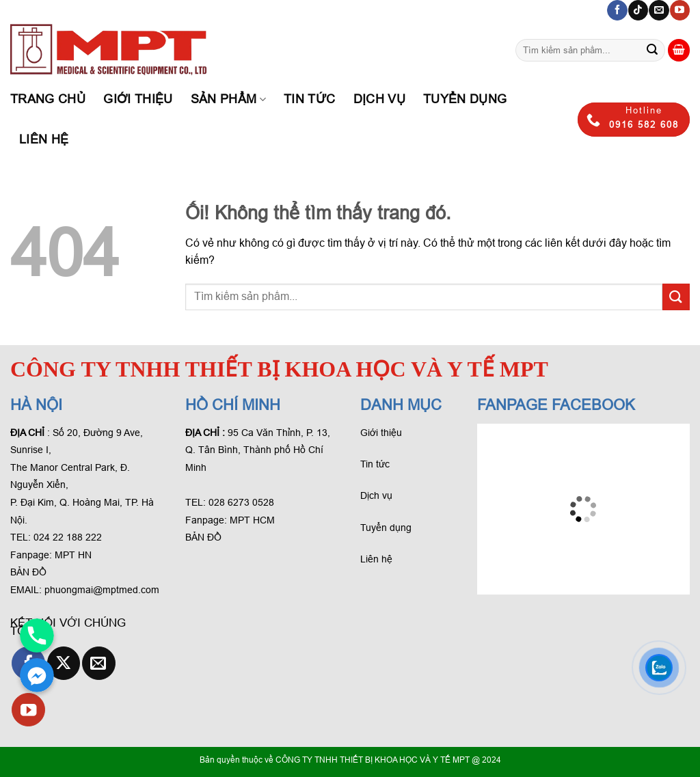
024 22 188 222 (68, 537)
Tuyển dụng (465, 99)
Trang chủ (48, 99)
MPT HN (73, 555)
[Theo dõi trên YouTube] (680, 10)
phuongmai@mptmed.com (102, 590)
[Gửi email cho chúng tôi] (659, 10)
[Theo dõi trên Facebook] (617, 10)
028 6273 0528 (243, 502)
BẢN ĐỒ (28, 572)
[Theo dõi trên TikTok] (638, 10)
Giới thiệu (138, 99)
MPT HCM (252, 520)
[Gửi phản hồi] (652, 51)
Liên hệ (44, 139)
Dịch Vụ (379, 99)
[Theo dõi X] (64, 663)
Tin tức (309, 99)
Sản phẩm (228, 99)
